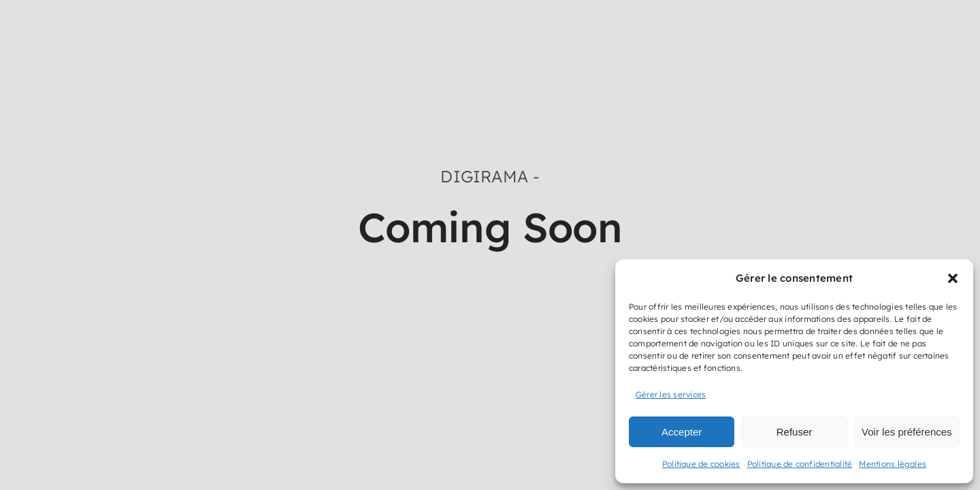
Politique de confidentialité (800, 464)
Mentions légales (893, 464)
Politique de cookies (701, 464)
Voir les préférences (907, 432)
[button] (953, 278)
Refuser (795, 432)
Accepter (682, 432)
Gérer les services (671, 394)
